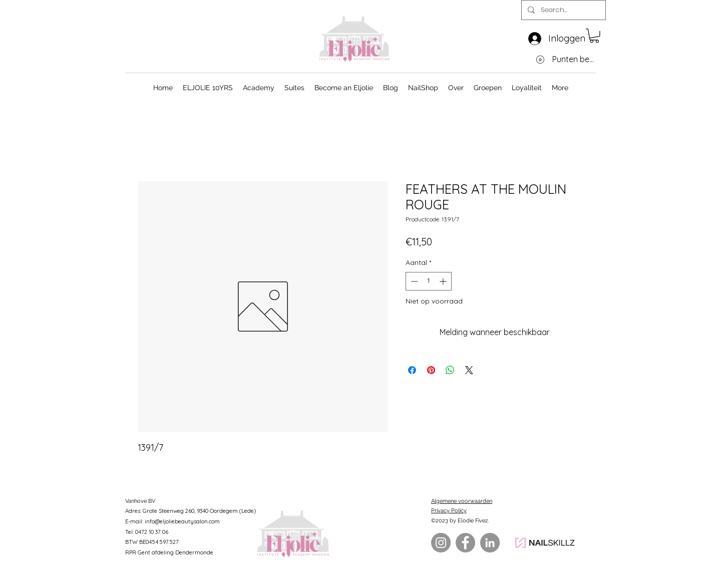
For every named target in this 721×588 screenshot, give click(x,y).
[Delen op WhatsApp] (450, 370)
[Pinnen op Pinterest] (431, 370)
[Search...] (563, 10)
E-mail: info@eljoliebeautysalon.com (172, 521)
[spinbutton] (429, 281)
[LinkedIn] (490, 543)
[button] (594, 36)
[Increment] (444, 281)
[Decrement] (413, 281)
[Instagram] (441, 543)
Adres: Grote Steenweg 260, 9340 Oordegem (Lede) (191, 511)
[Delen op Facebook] (412, 370)
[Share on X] (469, 370)
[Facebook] (465, 543)
